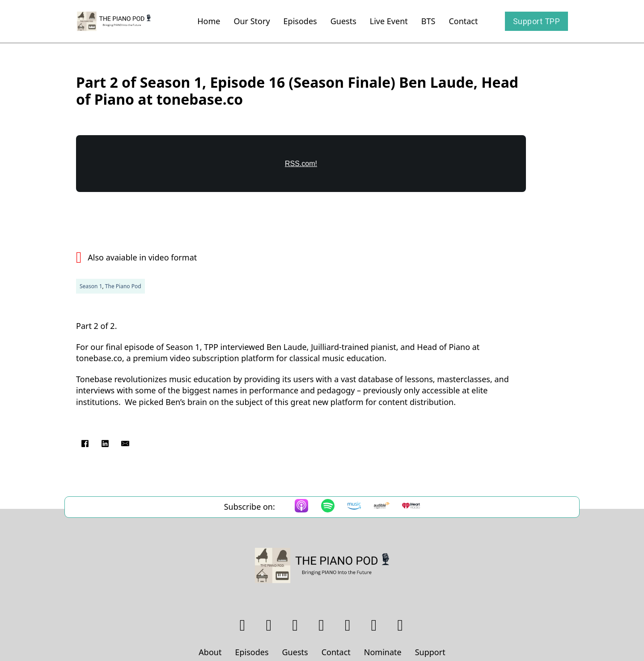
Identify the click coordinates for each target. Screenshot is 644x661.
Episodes (300, 21)
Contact (463, 21)
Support (430, 652)
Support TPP (537, 21)
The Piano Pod (123, 286)
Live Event (389, 21)
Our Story (252, 21)
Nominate (383, 652)
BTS (428, 21)
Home (209, 21)
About (210, 652)
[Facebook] (85, 444)
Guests (343, 21)
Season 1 (91, 286)
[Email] (125, 444)
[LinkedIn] (105, 444)
